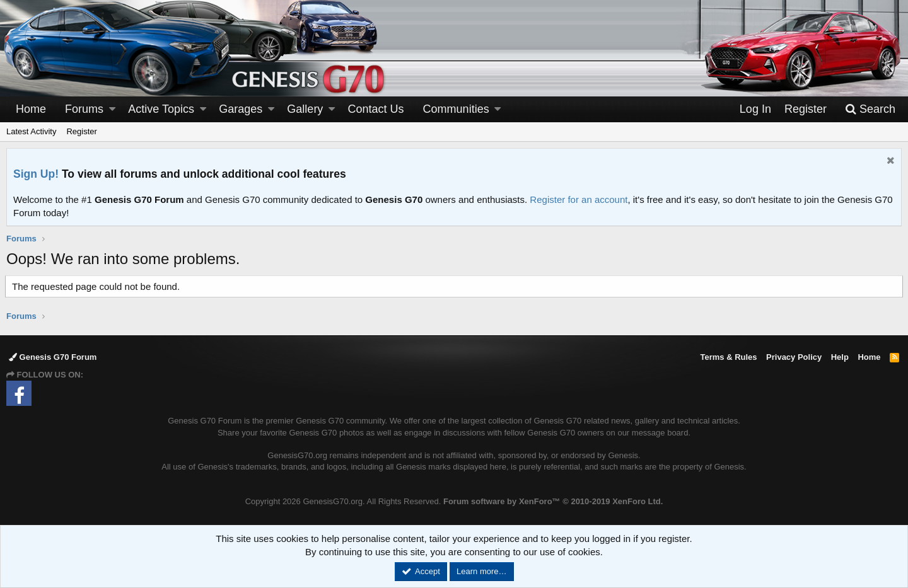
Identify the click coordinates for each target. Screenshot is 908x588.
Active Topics (161, 109)
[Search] (870, 109)
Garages (241, 109)
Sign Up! (36, 174)
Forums (84, 109)
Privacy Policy (794, 357)
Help (840, 357)
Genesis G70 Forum (53, 357)
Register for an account (579, 199)
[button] (112, 109)
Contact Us (376, 109)
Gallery (305, 109)
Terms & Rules (728, 357)
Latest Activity (31, 131)
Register (81, 131)
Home (31, 109)
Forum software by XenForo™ (553, 501)
